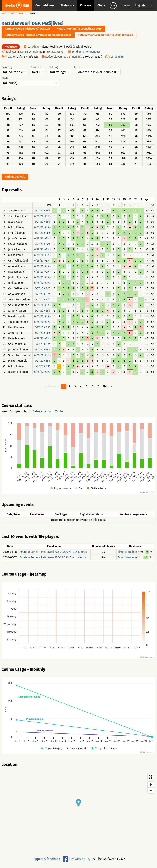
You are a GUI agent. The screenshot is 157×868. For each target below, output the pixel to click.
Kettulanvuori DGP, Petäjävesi (33, 23)
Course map (116, 57)
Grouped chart (20, 411)
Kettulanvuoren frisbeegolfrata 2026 (79, 29)
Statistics (67, 5)
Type (97, 70)
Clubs (101, 5)
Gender (38, 70)
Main (4, 14)
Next (106, 386)
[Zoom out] (151, 790)
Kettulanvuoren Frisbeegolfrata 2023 (27, 29)
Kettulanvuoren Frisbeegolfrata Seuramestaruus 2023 (38, 35)
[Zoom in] (151, 785)
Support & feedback (46, 859)
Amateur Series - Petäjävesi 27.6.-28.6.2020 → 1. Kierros (53, 557)
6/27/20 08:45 (43, 211)
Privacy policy (81, 859)
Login (126, 5)
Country (14, 70)
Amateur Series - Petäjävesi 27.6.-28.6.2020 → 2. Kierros (53, 552)
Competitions (45, 5)
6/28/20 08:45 (42, 216)
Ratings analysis (15, 177)
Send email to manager (86, 52)
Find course (17, 14)
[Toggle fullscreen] (151, 777)
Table (59, 411)
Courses (86, 5)
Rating (60, 70)
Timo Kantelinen (128, 552)
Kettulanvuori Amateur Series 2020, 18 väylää (105, 35)
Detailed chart (43, 411)
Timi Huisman (126, 557)
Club (31, 81)
